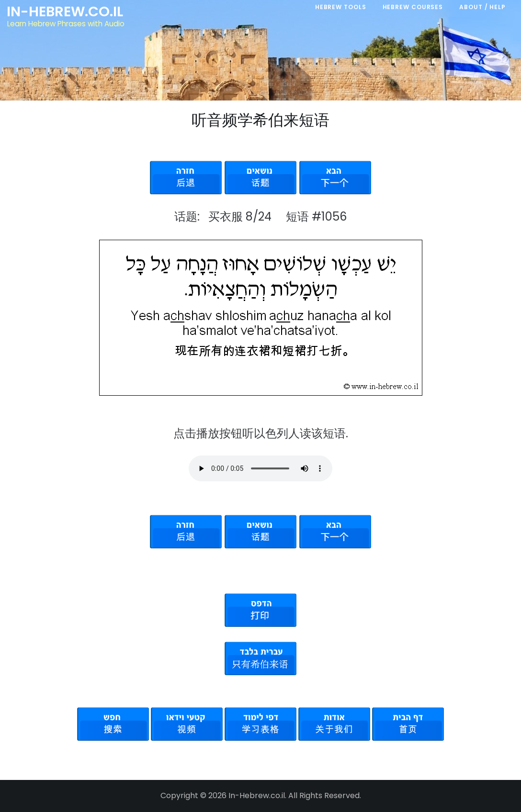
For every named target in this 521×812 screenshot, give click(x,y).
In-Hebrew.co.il (65, 11)
